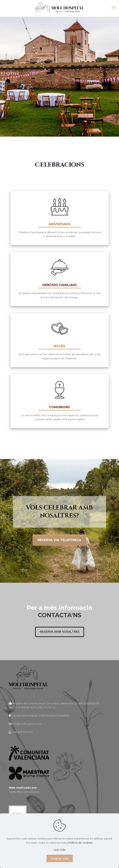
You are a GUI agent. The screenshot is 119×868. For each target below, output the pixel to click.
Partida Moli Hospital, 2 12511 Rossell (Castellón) (40, 716)
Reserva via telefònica (59, 540)
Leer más (60, 850)
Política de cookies (80, 843)
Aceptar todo (60, 858)
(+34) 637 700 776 (22, 732)
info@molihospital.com (26, 724)
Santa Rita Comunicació (24, 792)
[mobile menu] (114, 8)
